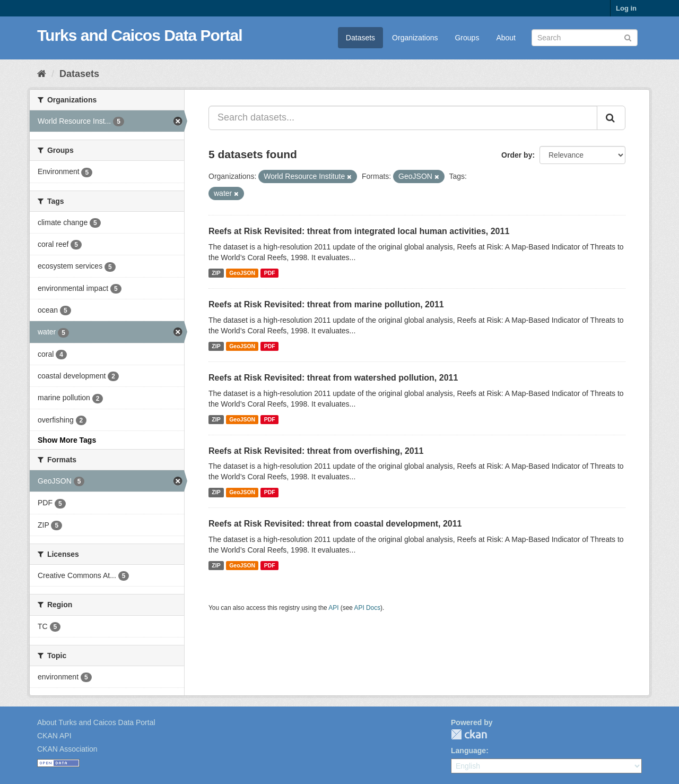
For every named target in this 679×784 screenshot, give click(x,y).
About (506, 38)
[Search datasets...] (403, 118)
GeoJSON (242, 273)
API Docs (368, 608)
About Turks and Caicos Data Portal (96, 722)
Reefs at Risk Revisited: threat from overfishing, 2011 (316, 451)
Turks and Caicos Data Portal (140, 35)
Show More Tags (67, 440)
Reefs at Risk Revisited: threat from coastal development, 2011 (335, 524)
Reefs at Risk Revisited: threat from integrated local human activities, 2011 (359, 231)
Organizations (415, 38)
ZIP (216, 273)
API (333, 608)
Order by (517, 155)
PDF (270, 273)
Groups (467, 38)
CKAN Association (67, 749)
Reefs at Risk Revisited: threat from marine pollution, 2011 (326, 304)
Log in (626, 8)
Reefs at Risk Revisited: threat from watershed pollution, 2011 (333, 378)
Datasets (360, 38)
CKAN (469, 734)
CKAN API (54, 736)
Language (468, 751)
